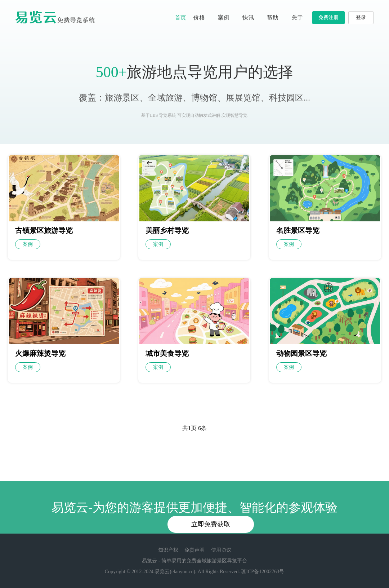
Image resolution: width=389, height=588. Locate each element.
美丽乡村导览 (167, 230)
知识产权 (168, 550)
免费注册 (328, 17)
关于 (300, 17)
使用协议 (221, 550)
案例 (224, 17)
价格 (199, 17)
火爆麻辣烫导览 (40, 353)
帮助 (276, 17)
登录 (361, 17)
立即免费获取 (211, 524)
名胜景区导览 (298, 230)
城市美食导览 (167, 353)
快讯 (251, 17)
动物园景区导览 (301, 353)
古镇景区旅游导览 (44, 230)
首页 (180, 17)
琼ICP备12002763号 (263, 572)
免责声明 (194, 550)
